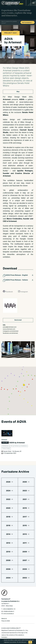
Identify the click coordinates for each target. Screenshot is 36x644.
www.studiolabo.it (9, 614)
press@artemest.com (10, 327)
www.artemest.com (9, 329)
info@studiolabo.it (9, 611)
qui (25, 642)
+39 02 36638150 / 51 (9, 609)
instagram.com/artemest (11, 331)
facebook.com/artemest (10, 333)
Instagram (23, 291)
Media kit (4, 619)
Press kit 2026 (6, 621)
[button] (24, 385)
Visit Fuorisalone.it (28, 23)
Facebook (8, 291)
